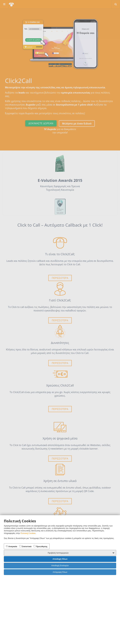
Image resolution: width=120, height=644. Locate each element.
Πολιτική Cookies (28, 533)
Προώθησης (41, 546)
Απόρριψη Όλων (60, 572)
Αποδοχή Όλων (60, 559)
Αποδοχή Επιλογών (60, 565)
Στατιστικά (25, 546)
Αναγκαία (11, 546)
